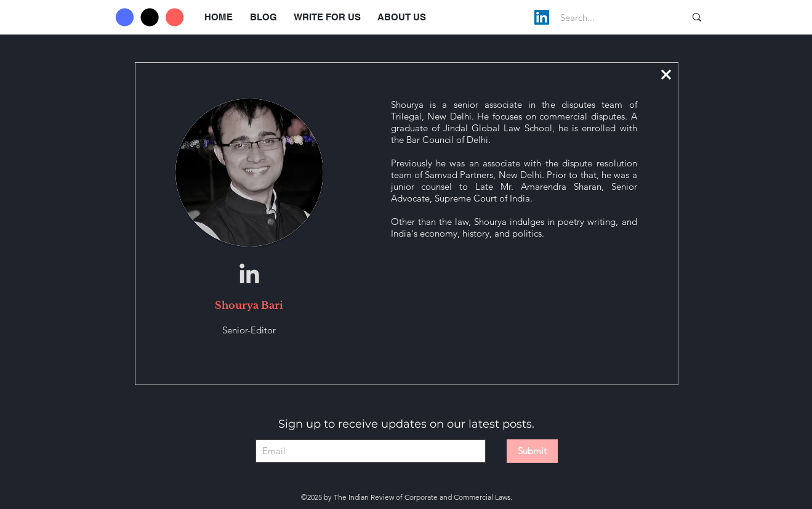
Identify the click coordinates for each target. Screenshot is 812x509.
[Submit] (532, 451)
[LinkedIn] (542, 17)
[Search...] (610, 17)
